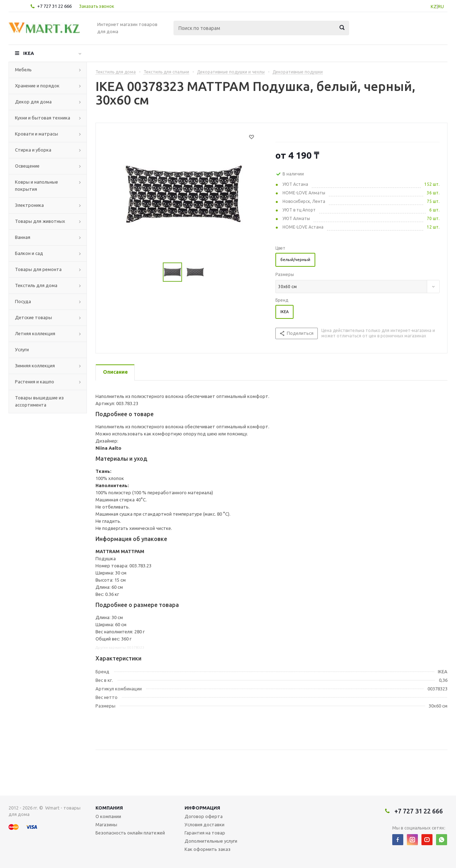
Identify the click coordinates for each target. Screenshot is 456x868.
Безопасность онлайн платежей (130, 833)
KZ (434, 6)
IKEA (28, 53)
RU (441, 6)
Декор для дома (33, 102)
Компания (109, 808)
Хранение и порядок (37, 86)
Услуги (22, 349)
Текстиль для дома (36, 285)
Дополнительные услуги (211, 841)
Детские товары (33, 317)
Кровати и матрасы (37, 134)
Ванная (23, 237)
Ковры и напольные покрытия (37, 185)
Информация (202, 808)
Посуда (23, 301)
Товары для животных (40, 221)
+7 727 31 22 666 (54, 6)
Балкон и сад (29, 253)
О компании (108, 816)
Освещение (27, 166)
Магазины (106, 824)
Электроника (29, 205)
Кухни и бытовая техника (43, 118)
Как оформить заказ (208, 849)
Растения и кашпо (35, 382)
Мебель (23, 70)
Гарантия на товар (205, 833)
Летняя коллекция (35, 333)
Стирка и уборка (33, 150)
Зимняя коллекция (35, 366)
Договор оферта (204, 816)
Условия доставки (204, 824)
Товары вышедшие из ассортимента (39, 401)
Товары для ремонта (38, 269)
